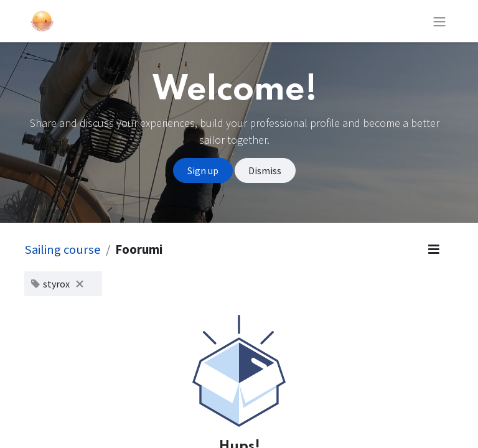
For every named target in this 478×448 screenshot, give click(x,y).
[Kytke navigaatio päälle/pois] (439, 21)
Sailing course (63, 250)
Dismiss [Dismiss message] (265, 170)
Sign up (203, 170)
